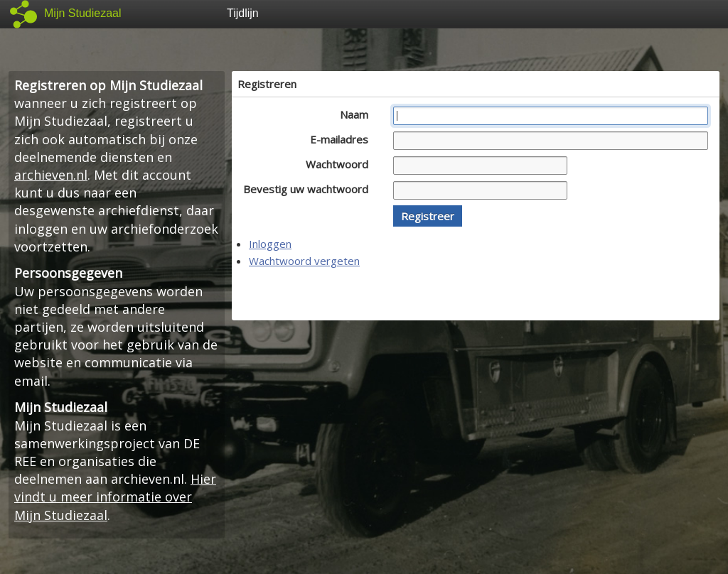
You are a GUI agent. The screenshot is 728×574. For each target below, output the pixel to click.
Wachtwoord (341, 164)
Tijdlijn (243, 13)
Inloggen (270, 244)
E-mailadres (343, 139)
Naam (358, 114)
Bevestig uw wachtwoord (310, 189)
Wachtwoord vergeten (304, 261)
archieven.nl (51, 175)
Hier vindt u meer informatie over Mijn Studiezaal (115, 497)
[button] (428, 216)
